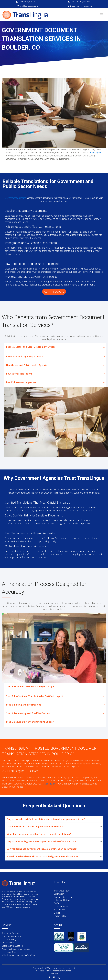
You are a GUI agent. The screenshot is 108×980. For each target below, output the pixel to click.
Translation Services (11, 933)
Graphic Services (9, 943)
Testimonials (59, 910)
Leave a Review (61, 907)
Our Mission (59, 894)
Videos (57, 913)
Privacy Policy (60, 916)
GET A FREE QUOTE (54, 292)
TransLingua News (62, 891)
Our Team (58, 903)
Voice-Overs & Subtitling (12, 946)
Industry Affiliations (62, 900)
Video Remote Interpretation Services (18, 955)
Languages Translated (11, 952)
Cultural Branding (9, 940)
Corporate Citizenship (63, 897)
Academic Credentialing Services (16, 949)
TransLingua (95, 153)
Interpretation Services (12, 936)
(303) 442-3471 (51, 784)
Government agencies (16, 198)
